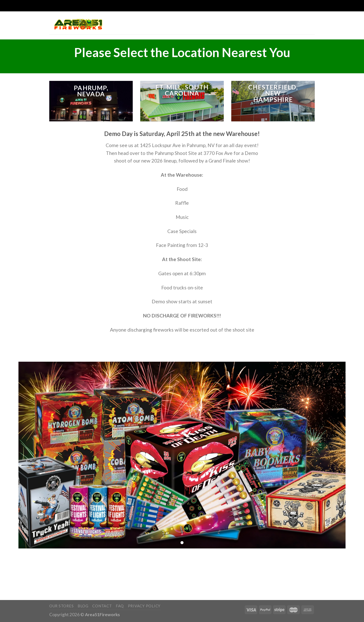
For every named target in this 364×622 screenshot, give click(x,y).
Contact (102, 606)
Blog (83, 606)
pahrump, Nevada (91, 91)
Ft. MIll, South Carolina (182, 90)
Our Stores (61, 606)
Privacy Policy (144, 606)
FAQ (120, 606)
